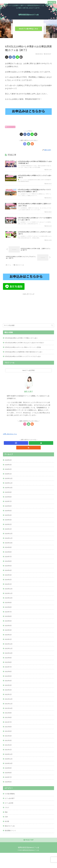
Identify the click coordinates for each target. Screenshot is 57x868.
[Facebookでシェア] (10, 57)
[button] (21, 57)
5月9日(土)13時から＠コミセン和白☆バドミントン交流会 (24, 351)
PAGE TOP (28, 855)
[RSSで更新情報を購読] (32, 144)
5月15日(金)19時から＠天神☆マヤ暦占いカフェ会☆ (22, 342)
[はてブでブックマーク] (14, 57)
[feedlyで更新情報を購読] (29, 144)
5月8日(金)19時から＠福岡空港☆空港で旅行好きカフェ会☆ (25, 356)
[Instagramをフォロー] (25, 144)
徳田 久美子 (29, 396)
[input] (28, 329)
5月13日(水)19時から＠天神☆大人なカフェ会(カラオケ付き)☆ (26, 346)
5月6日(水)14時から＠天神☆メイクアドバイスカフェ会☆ (24, 360)
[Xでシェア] (7, 57)
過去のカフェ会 (10, 127)
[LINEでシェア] (17, 57)
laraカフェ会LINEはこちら (28, 29)
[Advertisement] (29, 312)
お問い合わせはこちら (10, 438)
